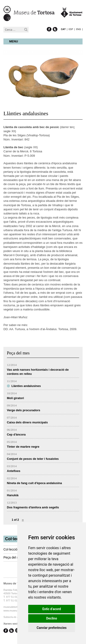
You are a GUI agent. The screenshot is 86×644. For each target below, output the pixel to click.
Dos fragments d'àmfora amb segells (33, 507)
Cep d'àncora (16, 434)
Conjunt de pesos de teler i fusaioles (33, 459)
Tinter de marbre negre (23, 447)
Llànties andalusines (26, 386)
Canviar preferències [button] (52, 628)
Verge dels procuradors (24, 410)
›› (23, 520)
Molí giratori (15, 398)
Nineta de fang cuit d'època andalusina (34, 483)
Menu (14, 41)
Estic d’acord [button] (52, 609)
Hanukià (13, 495)
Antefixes (14, 471)
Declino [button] (51, 618)
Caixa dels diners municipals (27, 422)
